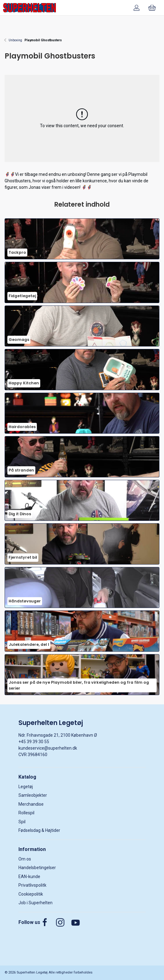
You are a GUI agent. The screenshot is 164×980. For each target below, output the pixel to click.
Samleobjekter (33, 795)
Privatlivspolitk (32, 885)
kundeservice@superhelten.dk (48, 748)
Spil (22, 822)
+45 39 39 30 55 (34, 742)
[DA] (29, 8)
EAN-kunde (29, 877)
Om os (25, 859)
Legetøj (26, 787)
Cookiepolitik (31, 894)
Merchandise (31, 804)
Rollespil (26, 813)
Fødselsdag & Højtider (39, 830)
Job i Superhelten (35, 903)
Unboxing (15, 40)
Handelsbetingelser (37, 868)
